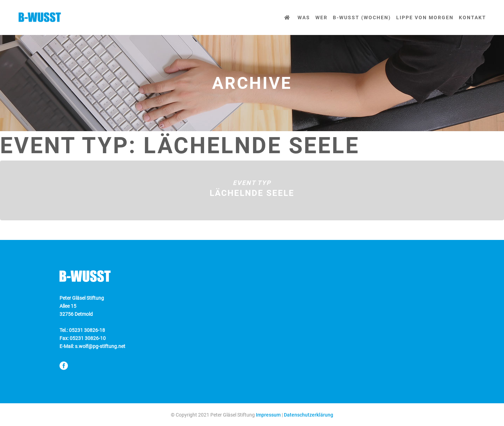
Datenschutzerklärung (309, 415)
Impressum (268, 415)
